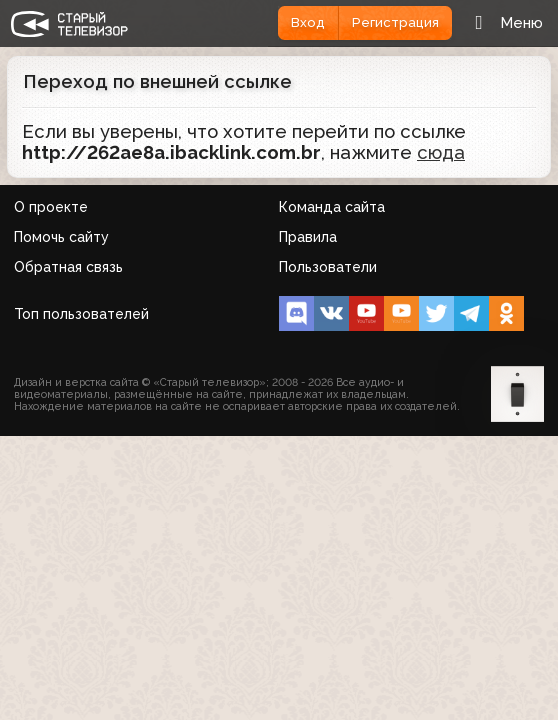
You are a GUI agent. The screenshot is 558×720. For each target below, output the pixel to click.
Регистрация (395, 22)
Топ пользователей (81, 314)
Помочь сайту (61, 237)
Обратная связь (68, 267)
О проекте (51, 207)
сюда (441, 152)
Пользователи (328, 267)
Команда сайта (332, 207)
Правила (308, 237)
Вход (308, 22)
